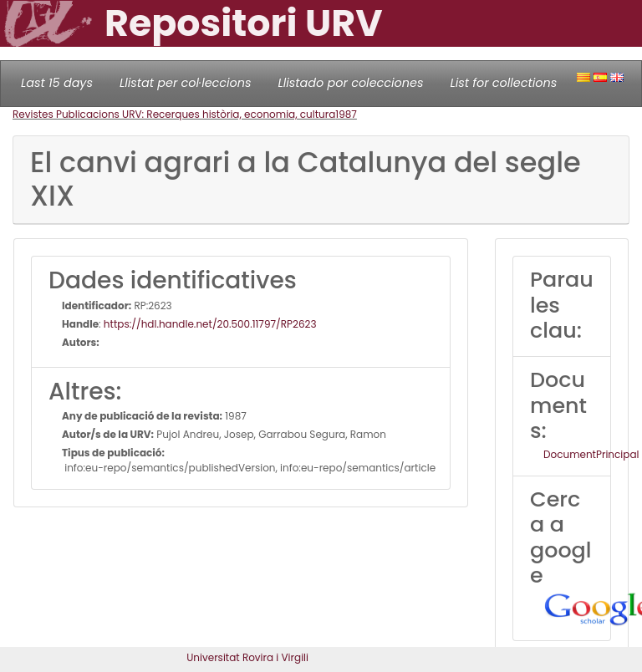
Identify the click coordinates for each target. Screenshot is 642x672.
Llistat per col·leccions (186, 83)
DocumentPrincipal (591, 454)
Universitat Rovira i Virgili (247, 657)
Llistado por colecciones (351, 83)
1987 (346, 114)
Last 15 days (57, 83)
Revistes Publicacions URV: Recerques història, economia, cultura (174, 114)
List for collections (503, 83)
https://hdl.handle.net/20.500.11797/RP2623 (210, 324)
